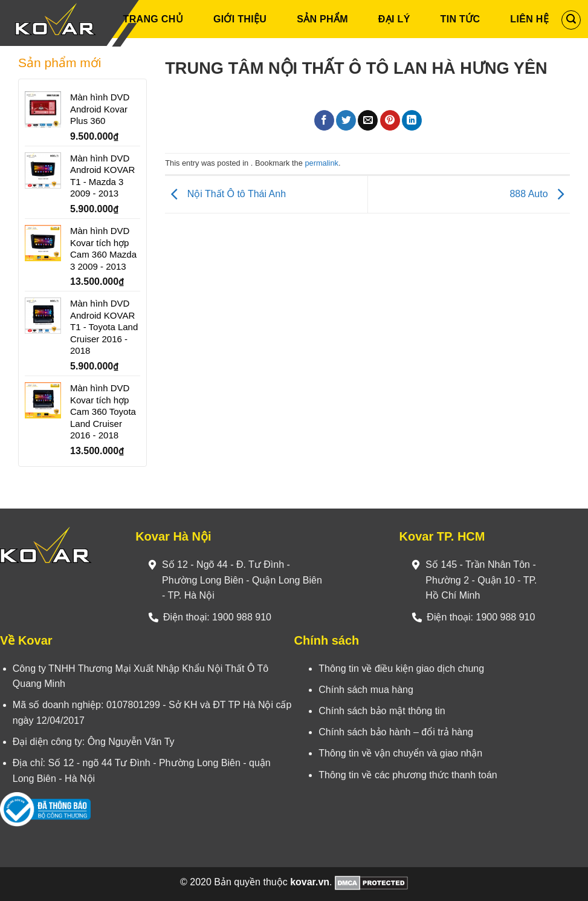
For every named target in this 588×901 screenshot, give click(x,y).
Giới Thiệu (240, 19)
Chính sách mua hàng (366, 690)
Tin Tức (460, 19)
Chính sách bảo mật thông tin (382, 711)
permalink (321, 163)
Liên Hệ (529, 19)
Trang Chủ (153, 19)
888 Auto (540, 194)
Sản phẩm (322, 19)
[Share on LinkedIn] (412, 120)
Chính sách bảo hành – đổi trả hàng (396, 732)
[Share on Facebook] (324, 120)
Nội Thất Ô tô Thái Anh (225, 194)
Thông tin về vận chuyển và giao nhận (400, 753)
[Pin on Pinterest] (390, 120)
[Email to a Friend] (368, 120)
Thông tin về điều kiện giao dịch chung (401, 668)
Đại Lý (394, 19)
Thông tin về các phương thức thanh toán (408, 775)
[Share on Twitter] (346, 120)
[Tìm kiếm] (571, 20)
